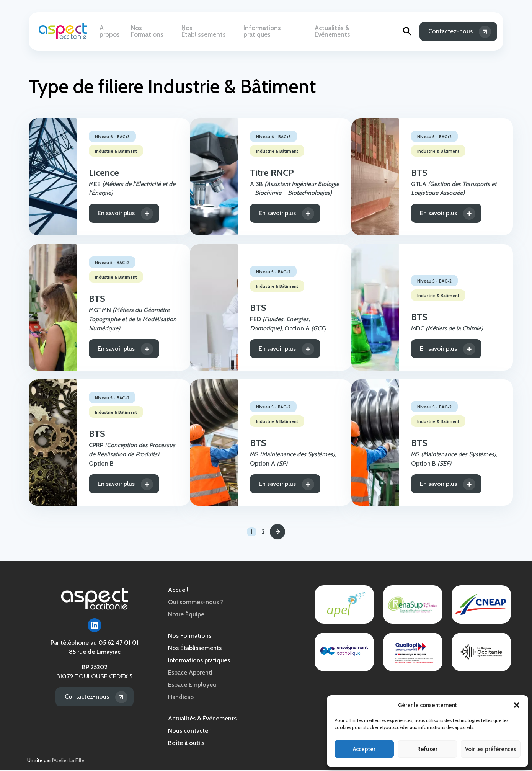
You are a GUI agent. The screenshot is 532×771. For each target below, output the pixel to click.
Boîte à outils (186, 744)
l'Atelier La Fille (68, 761)
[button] (517, 705)
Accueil (178, 591)
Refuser (427, 749)
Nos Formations (155, 31)
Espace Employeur (193, 685)
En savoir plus (107, 213)
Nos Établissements (211, 31)
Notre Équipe (186, 615)
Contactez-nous (450, 31)
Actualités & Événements (350, 31)
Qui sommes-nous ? (196, 603)
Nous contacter (189, 731)
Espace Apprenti (190, 673)
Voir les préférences (491, 749)
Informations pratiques (277, 31)
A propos (113, 31)
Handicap (181, 698)
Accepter (364, 749)
